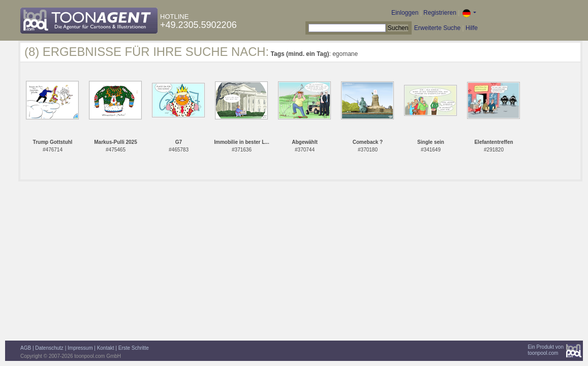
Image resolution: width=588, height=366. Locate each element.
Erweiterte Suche (437, 28)
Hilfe (472, 28)
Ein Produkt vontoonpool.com (546, 350)
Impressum (80, 348)
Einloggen (405, 13)
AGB (26, 348)
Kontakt (106, 348)
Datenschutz (49, 348)
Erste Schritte (134, 348)
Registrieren (440, 13)
